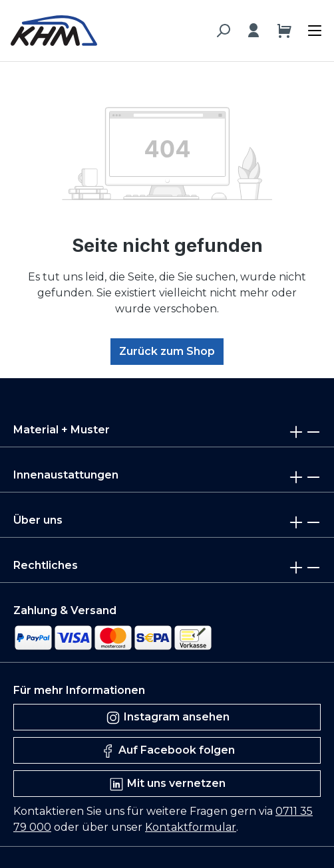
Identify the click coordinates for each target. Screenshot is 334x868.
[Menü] (311, 27)
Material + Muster (62, 430)
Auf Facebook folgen (167, 751)
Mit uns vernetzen (167, 784)
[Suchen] (223, 31)
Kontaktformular (191, 827)
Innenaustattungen (66, 475)
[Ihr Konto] (253, 31)
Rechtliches (46, 565)
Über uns (38, 520)
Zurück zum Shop (167, 351)
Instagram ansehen (167, 718)
